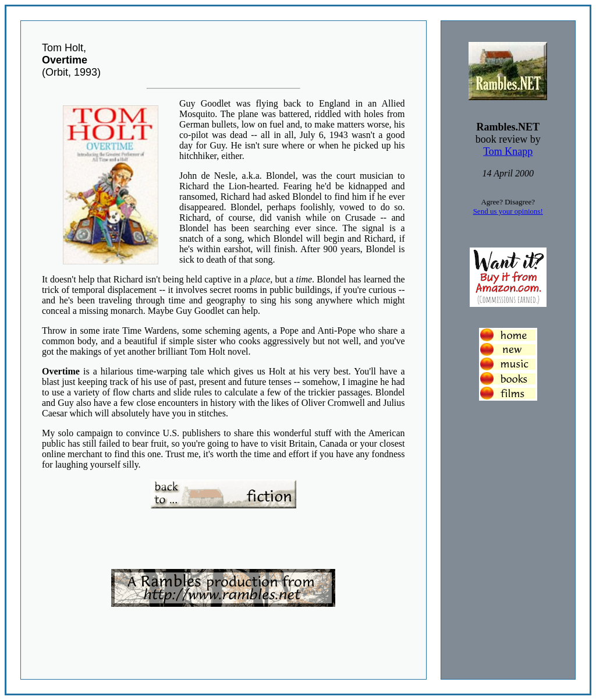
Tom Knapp (508, 151)
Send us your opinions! (508, 211)
